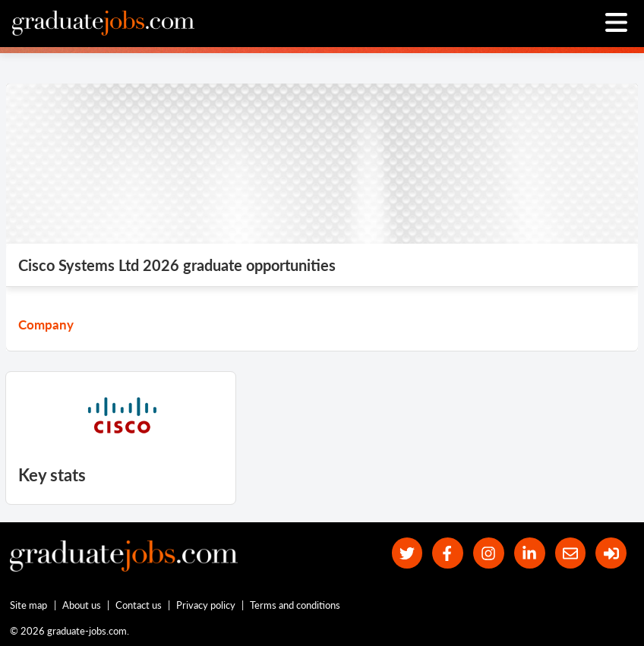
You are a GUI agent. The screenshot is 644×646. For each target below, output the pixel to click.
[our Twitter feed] (407, 553)
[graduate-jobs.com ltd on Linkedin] (530, 553)
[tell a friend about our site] (571, 553)
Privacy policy (206, 605)
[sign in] (611, 553)
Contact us (139, 605)
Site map (28, 605)
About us (82, 605)
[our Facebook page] (448, 553)
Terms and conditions (295, 605)
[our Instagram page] (489, 553)
